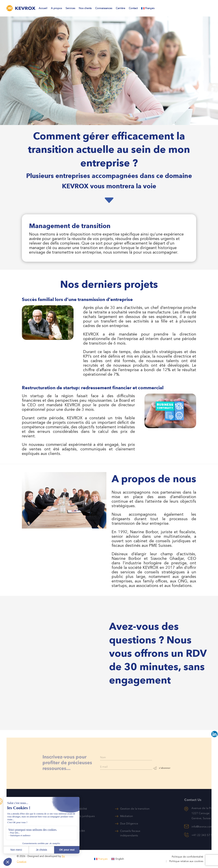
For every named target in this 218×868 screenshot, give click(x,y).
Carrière (120, 8)
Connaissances (104, 8)
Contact (133, 8)
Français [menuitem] (103, 859)
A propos (56, 8)
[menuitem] (150, 9)
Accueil (43, 8)
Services (70, 8)
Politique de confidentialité (187, 857)
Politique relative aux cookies (186, 861)
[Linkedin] (214, 734)
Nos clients (85, 8)
